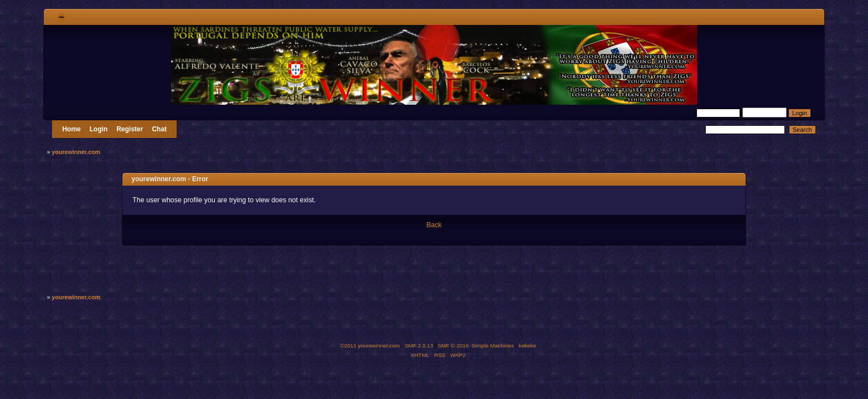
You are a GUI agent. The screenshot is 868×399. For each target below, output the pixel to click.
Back (434, 225)
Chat (159, 129)
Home (71, 129)
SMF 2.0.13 (419, 346)
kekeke (528, 346)
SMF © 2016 (453, 346)
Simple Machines (493, 346)
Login (99, 129)
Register (130, 129)
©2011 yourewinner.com (370, 346)
